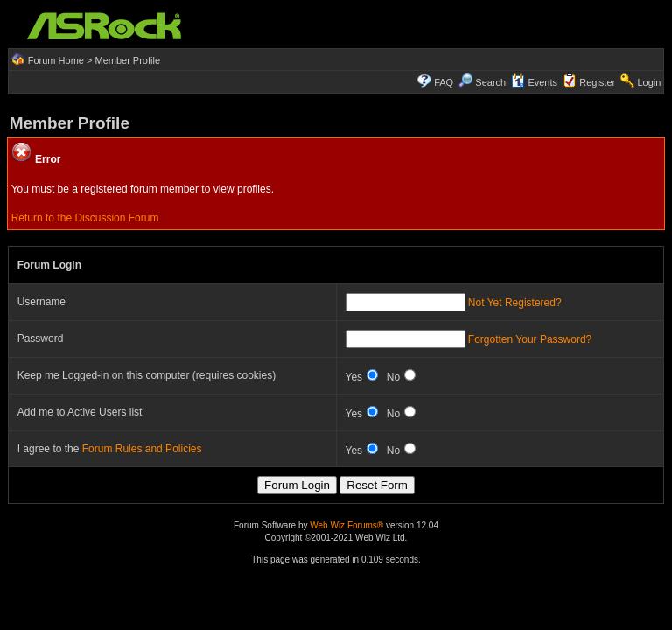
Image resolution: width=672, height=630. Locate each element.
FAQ (444, 82)
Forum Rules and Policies (142, 449)
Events (534, 82)
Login (649, 82)
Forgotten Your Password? (530, 339)
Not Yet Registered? (515, 303)
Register (597, 82)
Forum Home (56, 60)
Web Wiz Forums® (346, 525)
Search (490, 82)
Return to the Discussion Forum (85, 218)
